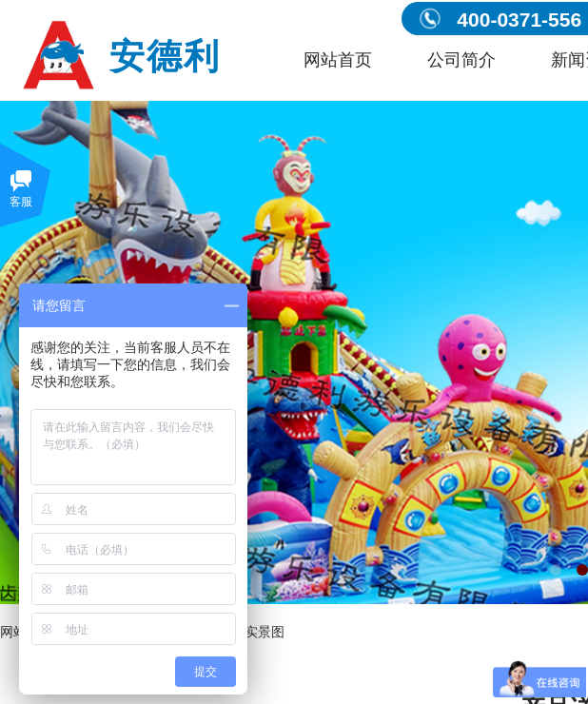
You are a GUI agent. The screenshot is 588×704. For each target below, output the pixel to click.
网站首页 (338, 60)
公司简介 (461, 60)
